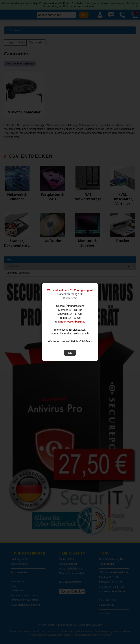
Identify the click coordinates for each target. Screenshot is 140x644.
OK (70, 353)
